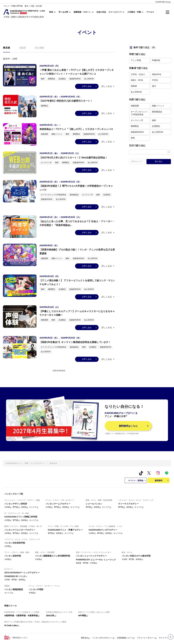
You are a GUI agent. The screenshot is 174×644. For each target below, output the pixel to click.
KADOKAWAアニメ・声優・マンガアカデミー (26, 463)
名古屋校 (39, 48)
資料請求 (162, 480)
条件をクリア (137, 161)
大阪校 (22, 48)
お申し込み (90, 86)
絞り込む (159, 161)
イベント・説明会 (137, 480)
